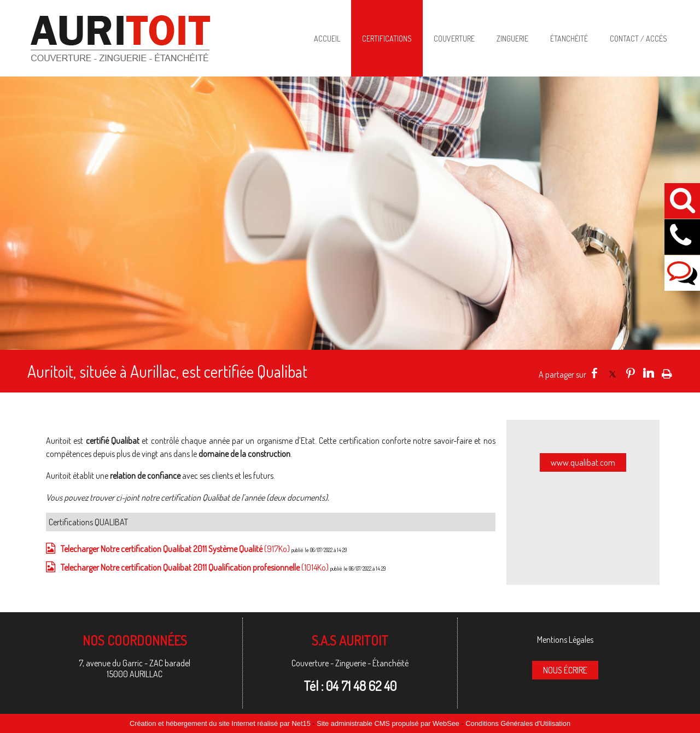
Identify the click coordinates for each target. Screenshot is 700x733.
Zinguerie (512, 39)
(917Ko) (176, 549)
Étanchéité (569, 39)
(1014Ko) (196, 567)
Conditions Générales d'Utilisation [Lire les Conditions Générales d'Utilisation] (518, 723)
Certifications (387, 39)
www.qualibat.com (583, 462)
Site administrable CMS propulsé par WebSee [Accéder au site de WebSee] (388, 723)
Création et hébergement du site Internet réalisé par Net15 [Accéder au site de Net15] (220, 723)
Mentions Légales (565, 640)
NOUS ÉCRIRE (565, 670)
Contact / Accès (638, 39)
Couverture (454, 39)
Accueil (327, 39)
